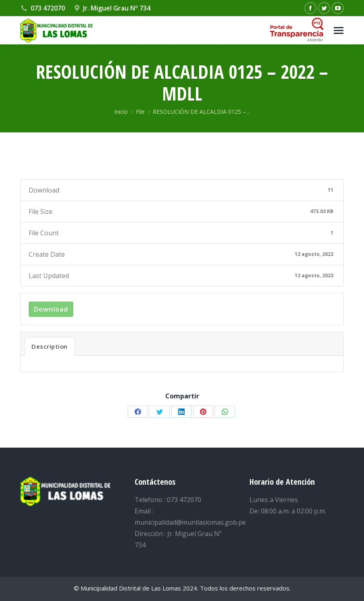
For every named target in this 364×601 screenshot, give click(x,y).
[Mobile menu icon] (339, 30)
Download (51, 309)
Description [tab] (50, 346)
